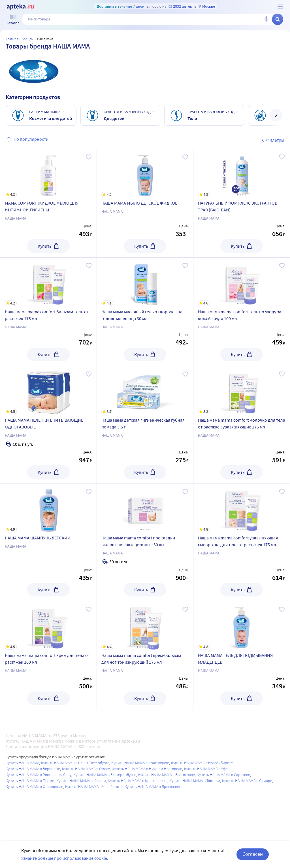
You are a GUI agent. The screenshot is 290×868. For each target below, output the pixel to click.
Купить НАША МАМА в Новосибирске (202, 763)
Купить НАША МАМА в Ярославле (152, 787)
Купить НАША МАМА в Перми (30, 781)
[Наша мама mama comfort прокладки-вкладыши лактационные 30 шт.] (145, 508)
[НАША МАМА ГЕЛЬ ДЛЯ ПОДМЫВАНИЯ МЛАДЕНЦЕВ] (242, 625)
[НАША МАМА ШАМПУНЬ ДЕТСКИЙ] (48, 508)
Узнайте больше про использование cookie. (65, 858)
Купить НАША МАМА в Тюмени (195, 781)
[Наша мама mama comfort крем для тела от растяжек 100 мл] (48, 625)
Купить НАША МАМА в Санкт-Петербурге (75, 763)
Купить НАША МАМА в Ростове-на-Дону (39, 775)
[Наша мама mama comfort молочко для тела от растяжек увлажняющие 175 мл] (242, 390)
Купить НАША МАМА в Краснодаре (140, 763)
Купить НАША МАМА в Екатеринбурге (105, 775)
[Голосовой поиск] (266, 19)
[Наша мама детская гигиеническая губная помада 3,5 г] (145, 390)
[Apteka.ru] (20, 7)
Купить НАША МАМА (22, 763)
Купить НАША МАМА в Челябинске (94, 787)
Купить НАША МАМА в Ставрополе (34, 787)
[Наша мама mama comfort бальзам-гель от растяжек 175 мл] (48, 282)
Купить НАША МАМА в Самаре (247, 781)
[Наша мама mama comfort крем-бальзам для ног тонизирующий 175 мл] (145, 625)
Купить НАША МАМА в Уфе (206, 769)
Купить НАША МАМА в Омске (86, 769)
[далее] (276, 115)
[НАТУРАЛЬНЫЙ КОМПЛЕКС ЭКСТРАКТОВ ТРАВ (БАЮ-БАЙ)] (242, 173)
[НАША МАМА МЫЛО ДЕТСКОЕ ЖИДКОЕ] (145, 173)
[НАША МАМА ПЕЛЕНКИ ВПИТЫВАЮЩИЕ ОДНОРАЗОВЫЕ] (48, 390)
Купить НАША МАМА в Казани (81, 781)
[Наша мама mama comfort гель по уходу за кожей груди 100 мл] (242, 282)
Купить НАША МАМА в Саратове (223, 775)
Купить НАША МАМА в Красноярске (138, 781)
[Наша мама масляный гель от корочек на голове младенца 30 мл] (145, 282)
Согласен (253, 854)
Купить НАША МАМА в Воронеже (33, 769)
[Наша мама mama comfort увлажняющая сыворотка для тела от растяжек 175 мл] (242, 508)
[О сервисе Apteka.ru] (280, 7)
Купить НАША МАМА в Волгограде (167, 775)
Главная (12, 39)
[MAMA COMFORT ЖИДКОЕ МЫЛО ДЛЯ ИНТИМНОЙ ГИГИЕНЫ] (48, 173)
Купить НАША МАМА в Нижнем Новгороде (147, 769)
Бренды (28, 39)
